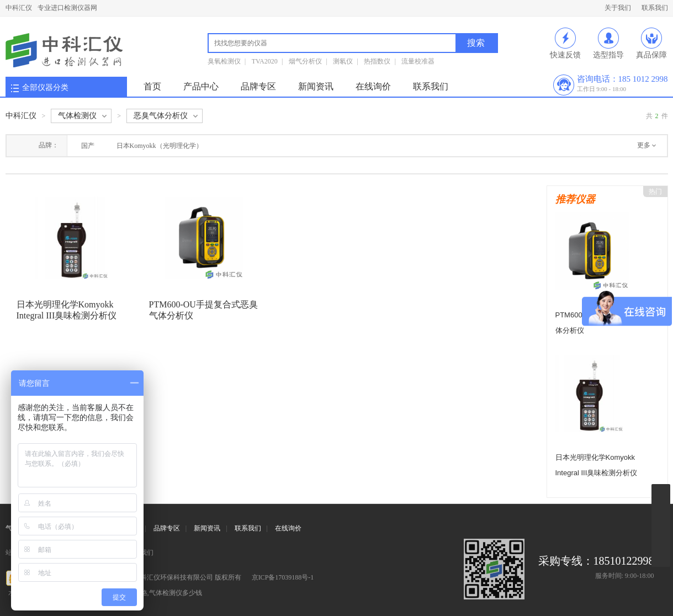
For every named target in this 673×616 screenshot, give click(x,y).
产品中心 (201, 86)
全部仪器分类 (45, 87)
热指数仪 (377, 61)
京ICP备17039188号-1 (283, 577)
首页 (152, 86)
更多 (644, 145)
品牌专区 (258, 86)
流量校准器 (418, 61)
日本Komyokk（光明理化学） (160, 146)
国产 (88, 146)
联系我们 (655, 8)
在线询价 (373, 86)
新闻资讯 (316, 86)
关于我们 (618, 8)
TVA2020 (265, 61)
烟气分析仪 (305, 61)
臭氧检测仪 (224, 61)
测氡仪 (343, 61)
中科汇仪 (19, 8)
